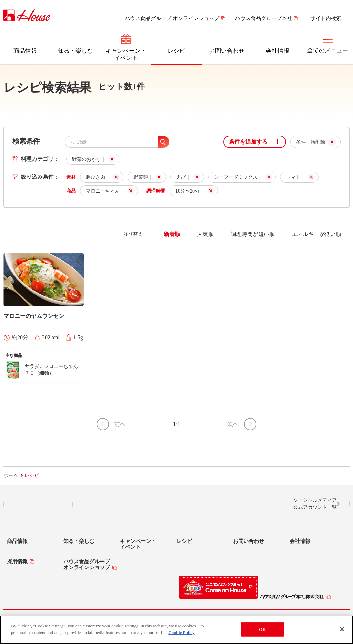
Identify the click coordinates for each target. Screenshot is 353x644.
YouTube (246, 504)
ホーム (11, 475)
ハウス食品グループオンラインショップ (87, 564)
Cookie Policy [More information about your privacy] (181, 633)
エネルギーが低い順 (316, 234)
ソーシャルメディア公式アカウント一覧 (315, 504)
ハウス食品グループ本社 (264, 18)
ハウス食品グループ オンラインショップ (172, 18)
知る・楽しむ (75, 51)
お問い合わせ (227, 51)
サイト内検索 (326, 18)
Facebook (176, 504)
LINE (38, 504)
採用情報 (17, 562)
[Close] (342, 630)
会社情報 (278, 51)
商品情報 (25, 51)
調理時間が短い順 (253, 234)
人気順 (205, 234)
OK (262, 630)
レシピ (176, 51)
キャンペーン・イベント (126, 54)
